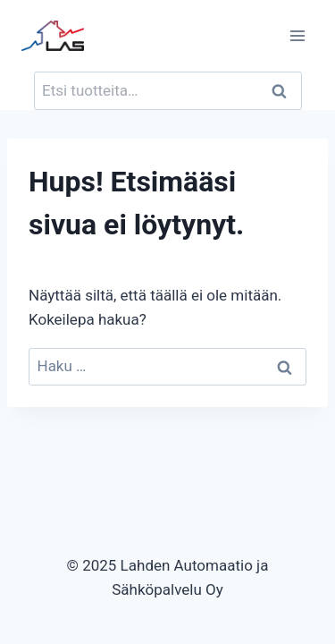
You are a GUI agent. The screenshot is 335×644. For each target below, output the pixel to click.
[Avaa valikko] (297, 35)
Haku (285, 91)
